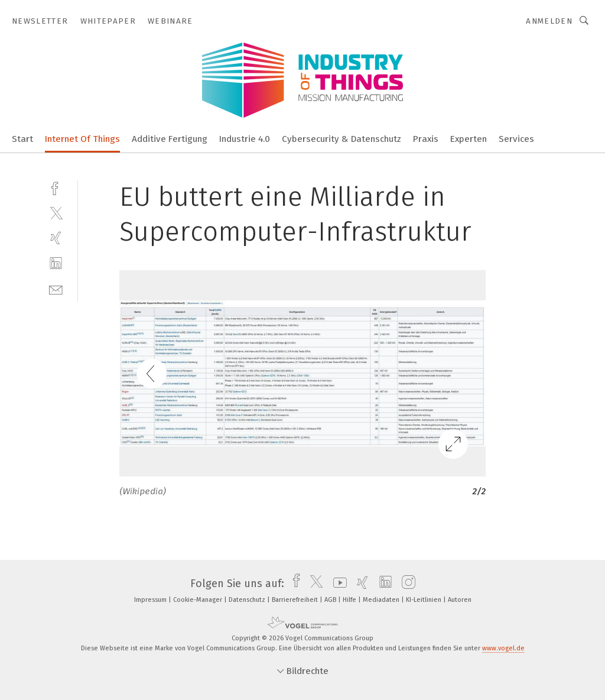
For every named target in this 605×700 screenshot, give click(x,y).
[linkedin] (56, 263)
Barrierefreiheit (296, 600)
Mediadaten (382, 600)
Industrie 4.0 (245, 139)
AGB (331, 600)
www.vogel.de (503, 648)
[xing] (56, 238)
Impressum (151, 600)
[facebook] (56, 187)
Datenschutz (248, 600)
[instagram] (406, 584)
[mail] (56, 289)
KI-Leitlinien (425, 600)
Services (516, 139)
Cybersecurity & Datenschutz (341, 139)
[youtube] (337, 584)
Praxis (426, 139)
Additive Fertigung (170, 139)
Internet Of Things (82, 139)
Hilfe (350, 600)
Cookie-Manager (199, 600)
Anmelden (549, 21)
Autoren (460, 600)
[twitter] (56, 213)
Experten (469, 139)
